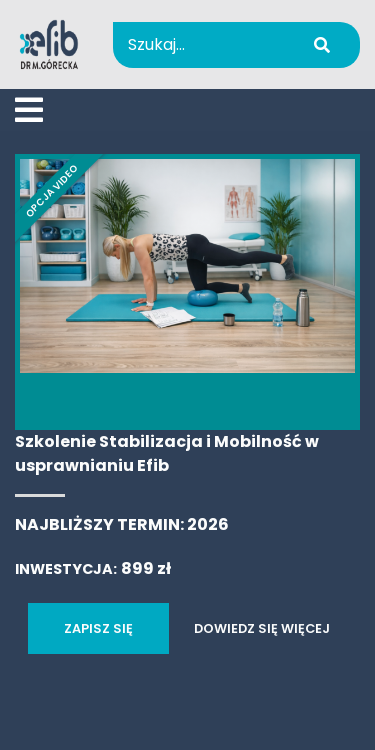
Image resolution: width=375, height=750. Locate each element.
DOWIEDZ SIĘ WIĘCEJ (262, 628)
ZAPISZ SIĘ (98, 628)
